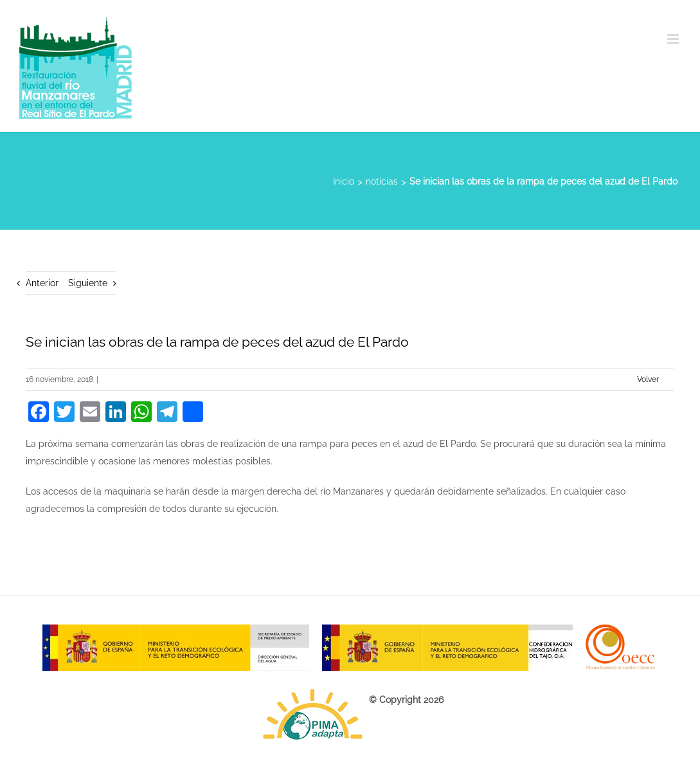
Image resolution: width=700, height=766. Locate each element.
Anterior (42, 283)
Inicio (344, 181)
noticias (382, 181)
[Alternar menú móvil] (674, 39)
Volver (648, 379)
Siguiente (88, 283)
